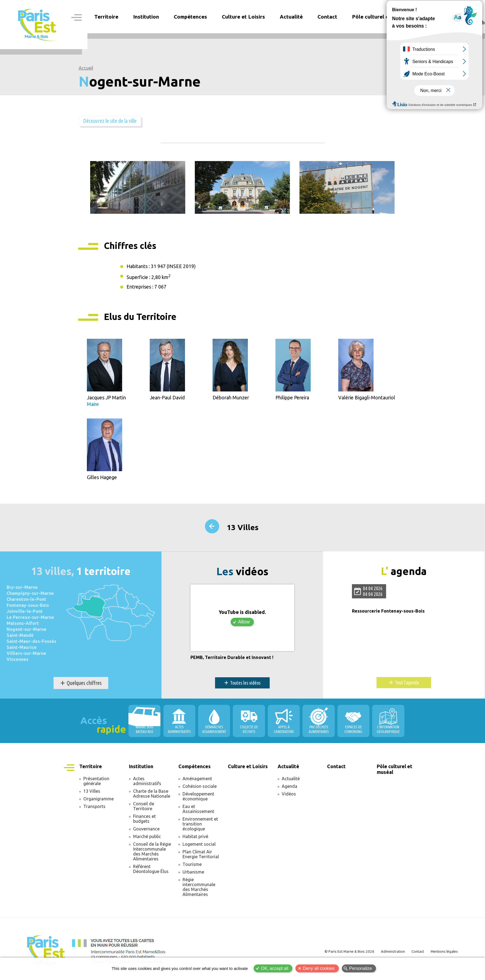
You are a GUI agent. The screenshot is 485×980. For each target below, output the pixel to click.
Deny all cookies (319, 968)
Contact (327, 17)
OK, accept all (275, 968)
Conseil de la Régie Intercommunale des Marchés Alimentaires (152, 854)
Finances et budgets (144, 822)
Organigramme (99, 802)
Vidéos (289, 797)
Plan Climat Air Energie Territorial (201, 857)
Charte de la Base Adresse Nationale (152, 797)
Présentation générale (96, 784)
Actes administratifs (147, 784)
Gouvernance (146, 832)
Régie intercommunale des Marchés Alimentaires (199, 890)
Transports (94, 809)
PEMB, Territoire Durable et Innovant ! (234, 660)
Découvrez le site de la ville (116, 121)
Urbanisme (193, 875)
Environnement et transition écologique (200, 827)
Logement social (199, 847)
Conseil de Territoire (144, 809)
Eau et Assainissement (198, 812)
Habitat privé (195, 839)
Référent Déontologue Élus (151, 872)
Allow (244, 625)
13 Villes (243, 531)
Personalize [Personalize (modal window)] (361, 968)
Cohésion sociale (200, 789)
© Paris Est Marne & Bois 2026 (340, 954)
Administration (386, 954)
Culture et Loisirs (243, 17)
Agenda (289, 789)
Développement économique (198, 799)
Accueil (86, 68)
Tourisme (192, 867)
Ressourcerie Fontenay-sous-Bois (391, 614)
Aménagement (197, 782)
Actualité (291, 782)
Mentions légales (442, 954)
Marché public (147, 839)
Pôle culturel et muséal (381, 17)
